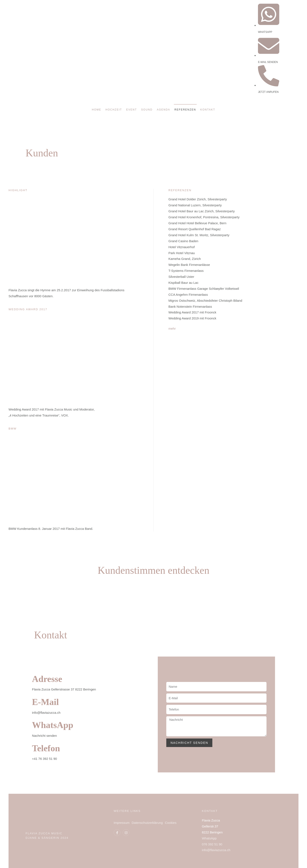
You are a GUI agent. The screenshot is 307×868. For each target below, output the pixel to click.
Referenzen (185, 110)
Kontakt (208, 110)
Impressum (122, 823)
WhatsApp (53, 725)
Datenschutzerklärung (147, 823)
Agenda (163, 110)
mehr (172, 328)
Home (97, 110)
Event (132, 110)
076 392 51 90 (212, 844)
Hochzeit (114, 110)
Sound (147, 110)
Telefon (46, 748)
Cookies (171, 823)
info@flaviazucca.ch (216, 850)
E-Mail (45, 702)
